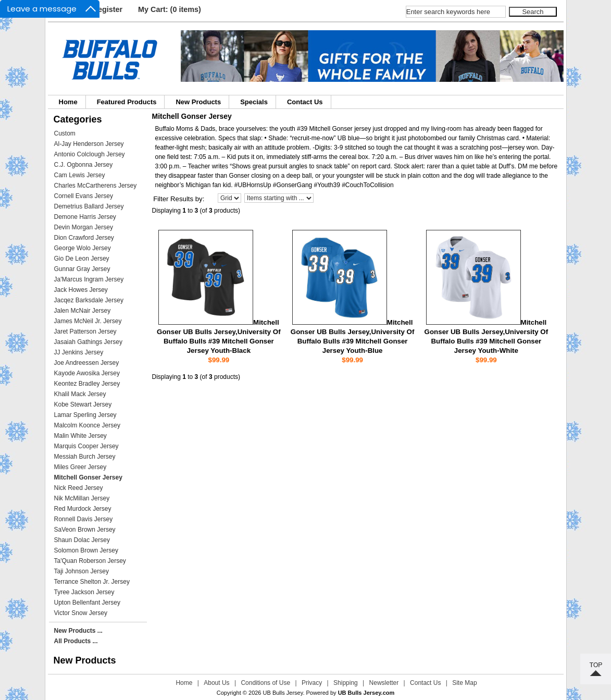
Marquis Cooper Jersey (86, 446)
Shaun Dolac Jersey (82, 540)
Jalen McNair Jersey (83, 311)
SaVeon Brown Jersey (85, 530)
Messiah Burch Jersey (85, 457)
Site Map (464, 683)
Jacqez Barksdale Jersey (89, 300)
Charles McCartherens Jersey (96, 186)
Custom (65, 133)
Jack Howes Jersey (81, 290)
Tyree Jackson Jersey (84, 592)
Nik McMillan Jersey (82, 498)
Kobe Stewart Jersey (83, 404)
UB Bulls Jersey (283, 693)
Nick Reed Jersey (79, 488)
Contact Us (305, 102)
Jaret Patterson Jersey (85, 331)
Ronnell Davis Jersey (84, 519)
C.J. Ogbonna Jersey (84, 165)
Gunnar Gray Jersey (82, 269)
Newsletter (384, 683)
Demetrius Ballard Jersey (89, 206)
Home (68, 102)
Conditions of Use (265, 683)
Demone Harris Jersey (85, 217)
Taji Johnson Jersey (82, 571)
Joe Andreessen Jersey (87, 363)
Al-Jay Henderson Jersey (89, 144)
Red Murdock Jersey (83, 509)
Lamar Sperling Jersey (85, 415)
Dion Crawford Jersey (84, 238)
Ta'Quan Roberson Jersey (90, 561)
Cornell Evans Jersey (84, 196)
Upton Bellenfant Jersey (87, 603)
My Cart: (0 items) (170, 9)
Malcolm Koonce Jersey (87, 425)
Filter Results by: (179, 199)
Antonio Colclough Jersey (90, 154)
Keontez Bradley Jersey (87, 384)
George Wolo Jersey (83, 248)
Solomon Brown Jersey (86, 550)
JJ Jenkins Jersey (79, 352)
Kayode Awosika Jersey (87, 373)
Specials (254, 102)
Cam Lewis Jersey (80, 175)
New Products (198, 102)
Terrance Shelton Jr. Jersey (92, 582)
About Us (216, 683)
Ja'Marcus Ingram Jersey (89, 279)
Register (108, 9)
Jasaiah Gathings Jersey (88, 342)
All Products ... (76, 641)
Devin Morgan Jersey (84, 227)
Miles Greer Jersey (80, 467)
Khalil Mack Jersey (80, 394)
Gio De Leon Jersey (82, 259)
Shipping (346, 683)
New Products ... (78, 631)
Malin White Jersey (80, 436)
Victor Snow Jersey (81, 613)
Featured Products (127, 102)
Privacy (312, 683)
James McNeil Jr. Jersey (88, 321)
